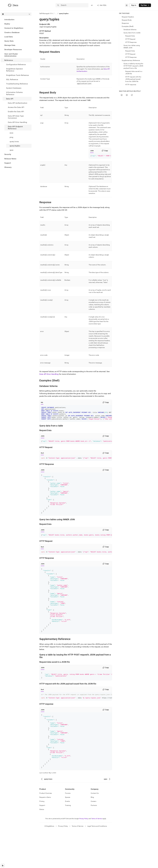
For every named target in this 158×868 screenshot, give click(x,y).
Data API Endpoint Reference (15, 128)
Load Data (9, 37)
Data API (10, 99)
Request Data (130, 36)
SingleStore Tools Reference (18, 75)
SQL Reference (12, 79)
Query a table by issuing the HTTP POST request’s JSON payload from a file (133, 66)
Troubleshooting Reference (17, 84)
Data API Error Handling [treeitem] (17, 122)
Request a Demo (45, 835)
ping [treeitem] (11, 137)
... (56, 13)
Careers (93, 839)
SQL (42, 403)
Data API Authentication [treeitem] (18, 103)
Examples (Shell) (128, 26)
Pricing (42, 839)
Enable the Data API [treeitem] (16, 112)
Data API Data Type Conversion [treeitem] (16, 117)
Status (42, 847)
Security (8, 154)
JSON (92, 151)
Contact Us (95, 831)
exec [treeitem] (11, 133)
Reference (9, 60)
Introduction (9, 20)
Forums (68, 831)
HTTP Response (131, 42)
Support (8, 163)
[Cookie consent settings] (3, 865)
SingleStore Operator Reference (14, 70)
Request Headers (128, 17)
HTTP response (131, 85)
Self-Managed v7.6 (46, 13)
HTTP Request (130, 39)
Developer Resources (13, 50)
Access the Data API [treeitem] (16, 107)
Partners (94, 843)
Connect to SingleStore (14, 28)
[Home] (13, 5)
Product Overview (46, 831)
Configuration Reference (16, 64)
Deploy (7, 24)
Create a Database (12, 32)
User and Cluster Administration (11, 55)
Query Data (9, 41)
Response (125, 23)
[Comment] (132, 95)
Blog (92, 835)
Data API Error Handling (49, 374)
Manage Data (10, 45)
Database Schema (130, 30)
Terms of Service (97, 857)
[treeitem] (16, 20)
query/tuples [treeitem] (15, 146)
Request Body (127, 20)
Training (68, 843)
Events (67, 839)
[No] (127, 95)
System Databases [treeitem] (14, 88)
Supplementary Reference (131, 60)
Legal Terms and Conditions (97, 864)
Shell (42, 456)
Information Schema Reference (14, 93)
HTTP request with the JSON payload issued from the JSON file (133, 79)
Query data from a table (132, 33)
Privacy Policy (84, 857)
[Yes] (122, 95)
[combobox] (127, 5)
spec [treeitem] (12, 150)
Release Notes (10, 159)
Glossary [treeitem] (8, 167)
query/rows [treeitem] (14, 142)
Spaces (68, 835)
